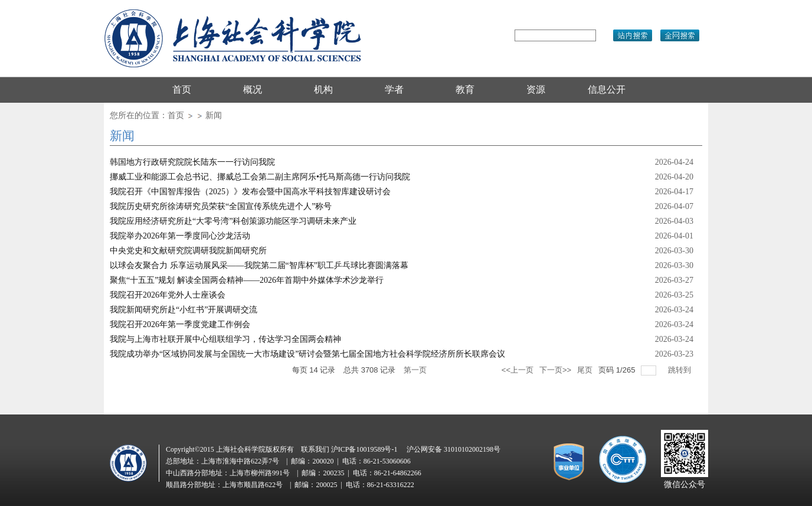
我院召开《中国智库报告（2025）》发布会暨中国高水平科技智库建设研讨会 (250, 192)
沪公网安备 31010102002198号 (454, 449)
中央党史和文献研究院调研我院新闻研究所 (188, 251)
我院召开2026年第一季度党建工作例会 (180, 324)
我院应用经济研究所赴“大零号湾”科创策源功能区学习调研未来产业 (233, 221)
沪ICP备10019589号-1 (364, 449)
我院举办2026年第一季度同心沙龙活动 (180, 236)
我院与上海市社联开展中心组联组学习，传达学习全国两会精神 (225, 339)
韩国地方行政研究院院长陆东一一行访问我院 (192, 162)
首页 (176, 115)
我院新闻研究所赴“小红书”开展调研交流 (184, 310)
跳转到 (681, 370)
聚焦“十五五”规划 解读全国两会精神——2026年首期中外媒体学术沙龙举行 (247, 280)
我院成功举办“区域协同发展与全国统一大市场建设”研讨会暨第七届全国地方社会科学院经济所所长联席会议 (307, 354)
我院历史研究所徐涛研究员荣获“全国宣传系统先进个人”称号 (221, 206)
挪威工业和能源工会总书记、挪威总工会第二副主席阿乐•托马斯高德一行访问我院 (260, 177)
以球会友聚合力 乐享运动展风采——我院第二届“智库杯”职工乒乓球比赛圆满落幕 (259, 265)
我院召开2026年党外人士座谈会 (168, 295)
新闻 (214, 115)
